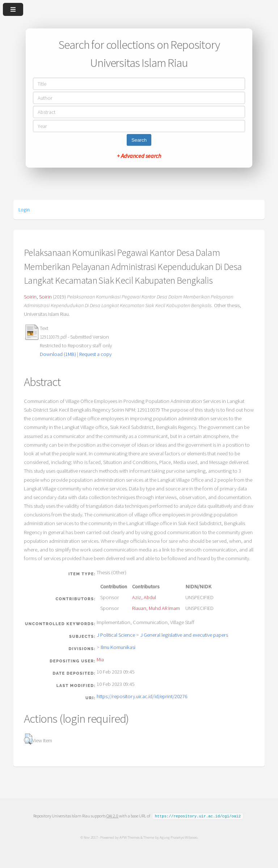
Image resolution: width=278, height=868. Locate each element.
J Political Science (116, 635)
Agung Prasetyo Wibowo (178, 837)
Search (139, 140)
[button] (28, 739)
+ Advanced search (139, 155)
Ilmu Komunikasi (118, 647)
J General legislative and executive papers (184, 635)
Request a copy (95, 354)
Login (24, 210)
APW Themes (129, 837)
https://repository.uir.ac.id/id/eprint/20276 (142, 696)
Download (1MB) (58, 354)
